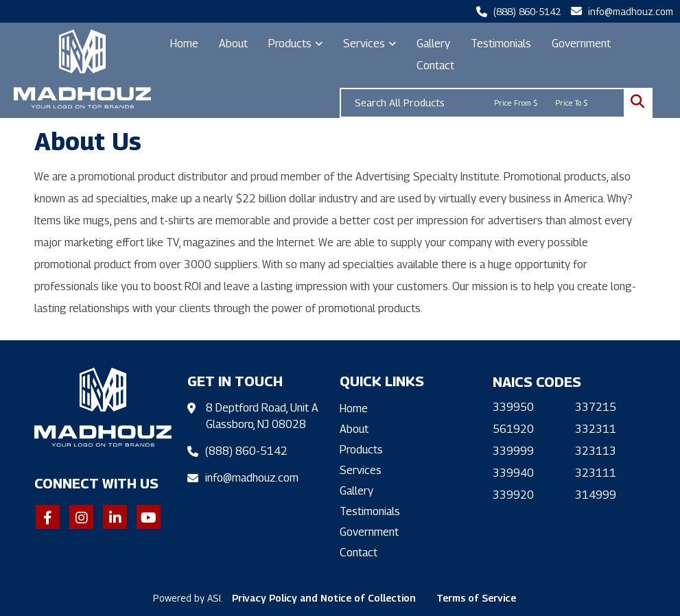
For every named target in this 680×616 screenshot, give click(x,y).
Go (637, 103)
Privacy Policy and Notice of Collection (324, 598)
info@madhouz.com (631, 11)
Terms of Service (476, 598)
